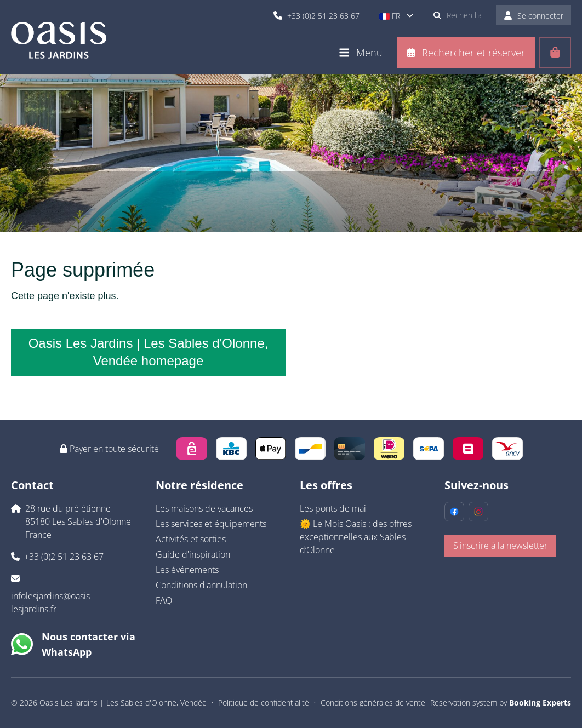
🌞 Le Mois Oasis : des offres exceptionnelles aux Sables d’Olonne (356, 537)
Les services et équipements (211, 524)
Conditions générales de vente (373, 703)
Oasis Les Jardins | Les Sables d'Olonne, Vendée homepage (149, 352)
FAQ (164, 600)
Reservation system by (501, 703)
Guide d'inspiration (193, 554)
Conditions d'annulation (201, 585)
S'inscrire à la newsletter (500, 546)
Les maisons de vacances (204, 508)
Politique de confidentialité (264, 703)
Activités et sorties (191, 539)
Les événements (187, 570)
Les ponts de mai (333, 508)
